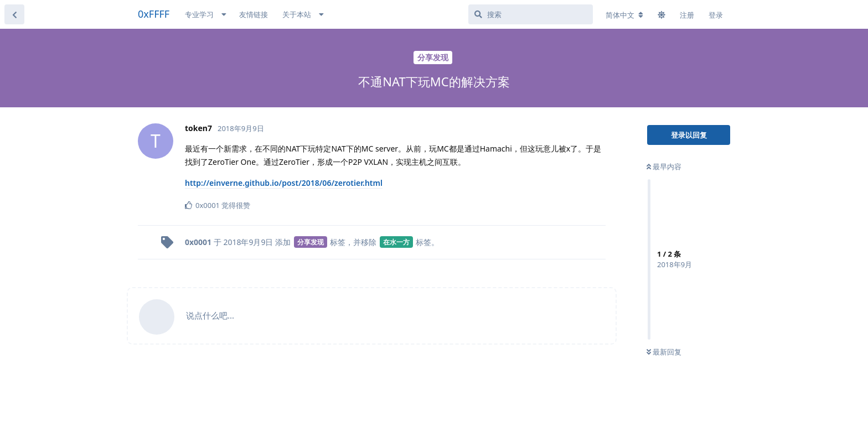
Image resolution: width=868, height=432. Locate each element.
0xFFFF (154, 14)
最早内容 (664, 166)
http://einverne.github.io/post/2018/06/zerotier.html (284, 183)
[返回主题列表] (14, 14)
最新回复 (664, 352)
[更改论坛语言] (624, 15)
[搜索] (531, 14)
